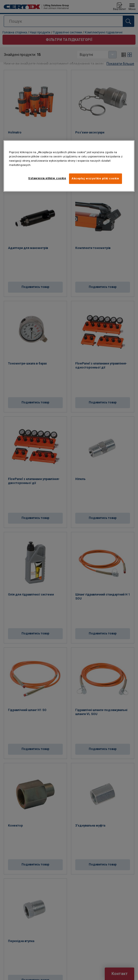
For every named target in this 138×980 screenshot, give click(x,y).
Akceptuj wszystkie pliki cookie (95, 179)
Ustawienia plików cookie (47, 178)
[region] (69, 166)
